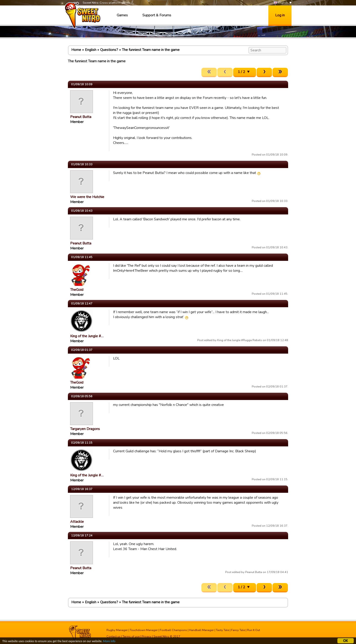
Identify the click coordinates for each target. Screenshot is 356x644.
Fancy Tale (238, 630)
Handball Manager (201, 630)
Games (122, 15)
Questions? (109, 50)
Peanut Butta (81, 117)
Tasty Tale (222, 630)
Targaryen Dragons (85, 429)
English (281, 3)
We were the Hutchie (87, 197)
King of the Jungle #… (87, 336)
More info (109, 642)
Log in (280, 15)
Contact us (114, 636)
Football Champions (173, 630)
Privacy (147, 636)
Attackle (77, 522)
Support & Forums (157, 15)
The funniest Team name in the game (151, 50)
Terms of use (131, 636)
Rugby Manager (117, 630)
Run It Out (253, 630)
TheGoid (77, 290)
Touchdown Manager (144, 630)
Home (76, 50)
